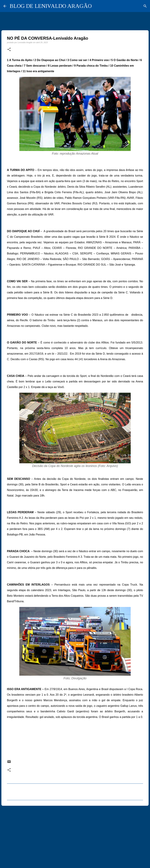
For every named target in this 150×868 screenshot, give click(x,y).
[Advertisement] (75, 835)
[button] (9, 50)
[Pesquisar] (145, 6)
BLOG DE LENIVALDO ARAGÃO (51, 6)
